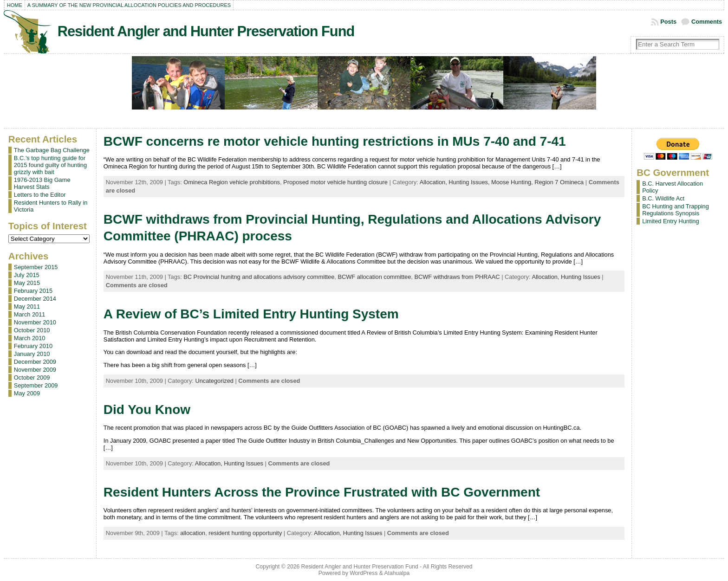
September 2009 (36, 385)
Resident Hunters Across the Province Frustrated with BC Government (322, 492)
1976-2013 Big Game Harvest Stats (42, 183)
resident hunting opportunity (245, 533)
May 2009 (27, 393)
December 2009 (35, 362)
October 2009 (32, 378)
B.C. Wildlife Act (663, 198)
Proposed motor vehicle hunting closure (335, 182)
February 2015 (33, 291)
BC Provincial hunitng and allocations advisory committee (259, 277)
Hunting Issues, (470, 182)
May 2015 (27, 283)
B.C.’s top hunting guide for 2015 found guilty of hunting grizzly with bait (50, 165)
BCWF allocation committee (374, 277)
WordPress (364, 573)
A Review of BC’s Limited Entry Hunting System (251, 314)
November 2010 (35, 322)
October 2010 (32, 330)
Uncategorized (214, 381)
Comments (707, 22)
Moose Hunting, (513, 182)
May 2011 (27, 307)
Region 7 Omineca (559, 182)
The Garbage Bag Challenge (52, 150)
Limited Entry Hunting (670, 221)
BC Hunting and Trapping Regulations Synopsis (676, 210)
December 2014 (35, 299)
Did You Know (147, 410)
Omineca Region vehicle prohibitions (232, 182)
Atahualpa (397, 573)
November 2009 (35, 370)
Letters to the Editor (40, 195)
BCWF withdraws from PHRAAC (457, 277)
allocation (193, 533)
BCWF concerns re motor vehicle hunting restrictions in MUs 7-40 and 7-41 (335, 141)
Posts (668, 22)
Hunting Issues (581, 277)
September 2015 (36, 267)
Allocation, (434, 182)
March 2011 (30, 314)
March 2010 (30, 338)
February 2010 (33, 346)
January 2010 (32, 354)
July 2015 (27, 275)
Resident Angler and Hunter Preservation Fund (206, 31)
